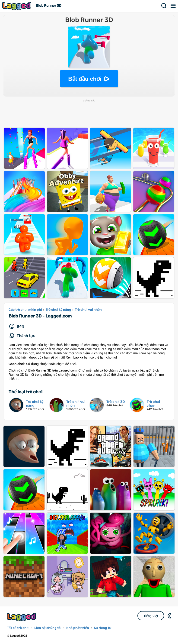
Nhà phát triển (78, 628)
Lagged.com (22, 617)
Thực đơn (173, 6)
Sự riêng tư (103, 628)
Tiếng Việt (151, 616)
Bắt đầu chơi (85, 79)
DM (170, 616)
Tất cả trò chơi (18, 628)
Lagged (17, 6)
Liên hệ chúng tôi (48, 628)
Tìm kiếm (164, 6)
